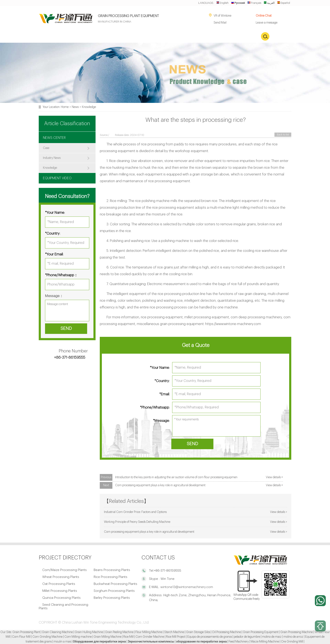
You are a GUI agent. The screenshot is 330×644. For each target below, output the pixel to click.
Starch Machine (174, 632)
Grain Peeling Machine (119, 632)
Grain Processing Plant (26, 632)
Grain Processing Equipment (261, 632)
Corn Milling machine (78, 637)
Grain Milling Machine (108, 637)
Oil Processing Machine (226, 632)
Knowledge (89, 107)
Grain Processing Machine (297, 632)
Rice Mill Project (176, 637)
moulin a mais (62, 642)
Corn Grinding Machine (47, 637)
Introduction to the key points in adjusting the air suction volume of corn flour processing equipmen (176, 477)
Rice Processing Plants (110, 577)
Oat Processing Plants (59, 584)
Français (254, 3)
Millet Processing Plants (60, 591)
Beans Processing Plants (112, 570)
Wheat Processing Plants (61, 577)
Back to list (283, 135)
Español (284, 3)
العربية (269, 3)
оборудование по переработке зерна (202, 642)
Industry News (52, 158)
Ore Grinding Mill (292, 642)
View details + (274, 477)
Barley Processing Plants (112, 598)
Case (46, 148)
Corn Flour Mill (21, 637)
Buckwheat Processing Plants (115, 584)
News (75, 107)
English (222, 3)
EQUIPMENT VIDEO (57, 178)
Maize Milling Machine (265, 642)
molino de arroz (293, 637)
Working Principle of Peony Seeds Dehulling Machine (137, 522)
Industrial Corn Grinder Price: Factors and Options (135, 512)
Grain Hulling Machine (89, 632)
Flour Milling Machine (149, 632)
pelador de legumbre (247, 637)
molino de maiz (272, 637)
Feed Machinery (239, 642)
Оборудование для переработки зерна (99, 642)
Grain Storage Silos (198, 632)
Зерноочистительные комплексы (151, 642)
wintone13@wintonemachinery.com (186, 587)
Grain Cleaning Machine (57, 632)
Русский (238, 3)
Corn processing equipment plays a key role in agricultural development (160, 485)
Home (65, 107)
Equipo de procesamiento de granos (210, 637)
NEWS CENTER (54, 138)
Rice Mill (128, 637)
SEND (192, 444)
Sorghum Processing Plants (114, 591)
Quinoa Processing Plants (61, 598)
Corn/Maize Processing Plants (65, 570)
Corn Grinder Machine (150, 637)
